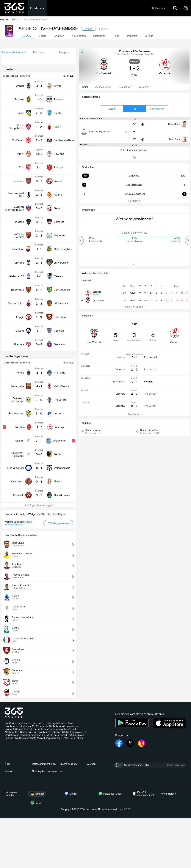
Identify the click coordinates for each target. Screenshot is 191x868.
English (70, 794)
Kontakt (9, 771)
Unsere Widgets (68, 764)
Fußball (6, 19)
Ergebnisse (37, 8)
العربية (36, 803)
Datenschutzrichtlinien (44, 764)
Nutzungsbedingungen (44, 771)
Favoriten (159, 8)
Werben (91, 764)
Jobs (62, 771)
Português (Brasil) (110, 794)
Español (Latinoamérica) (143, 794)
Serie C (18, 19)
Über (7, 764)
